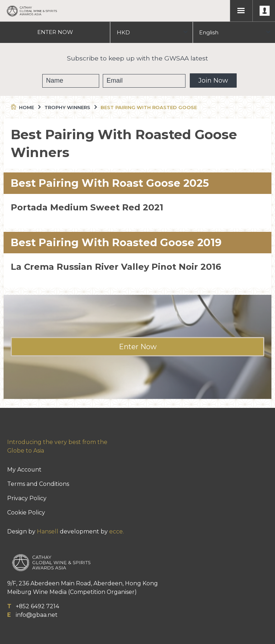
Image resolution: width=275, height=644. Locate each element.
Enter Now (138, 347)
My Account (24, 470)
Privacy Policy (27, 498)
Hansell (48, 531)
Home (25, 107)
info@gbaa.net (37, 615)
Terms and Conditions (38, 484)
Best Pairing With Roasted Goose (149, 107)
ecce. (117, 531)
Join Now (213, 80)
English (209, 32)
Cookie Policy (26, 513)
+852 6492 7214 (37, 606)
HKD (123, 32)
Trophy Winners (70, 107)
